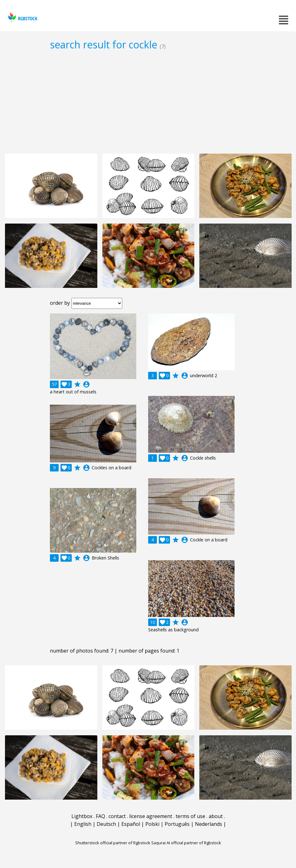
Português (177, 824)
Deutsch (106, 824)
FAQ (100, 816)
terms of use (190, 816)
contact (117, 816)
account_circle (86, 384)
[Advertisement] (148, 102)
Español (131, 824)
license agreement (151, 816)
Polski (152, 824)
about (216, 816)
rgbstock (22, 17)
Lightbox (82, 816)
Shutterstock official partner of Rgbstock (113, 843)
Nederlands (209, 824)
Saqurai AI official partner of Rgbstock (186, 843)
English (83, 824)
